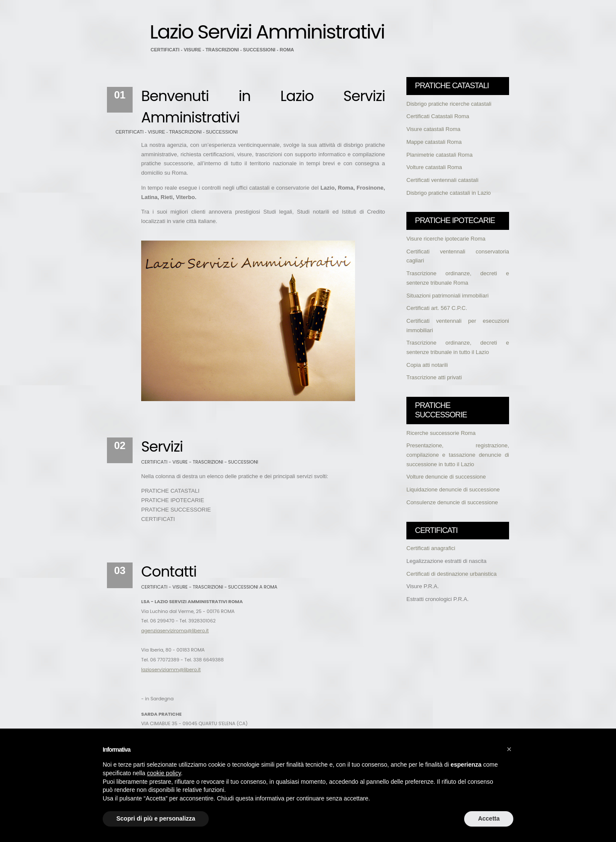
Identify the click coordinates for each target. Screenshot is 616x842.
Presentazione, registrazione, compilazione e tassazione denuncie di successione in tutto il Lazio (458, 455)
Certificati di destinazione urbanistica (452, 574)
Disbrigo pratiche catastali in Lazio (449, 193)
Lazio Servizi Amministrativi (267, 32)
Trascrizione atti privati (434, 377)
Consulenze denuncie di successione (452, 502)
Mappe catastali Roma (434, 142)
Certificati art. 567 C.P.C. (437, 308)
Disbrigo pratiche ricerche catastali (449, 104)
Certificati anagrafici (431, 548)
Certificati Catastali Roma (438, 116)
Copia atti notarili (427, 365)
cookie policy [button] (164, 773)
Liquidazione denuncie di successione (453, 489)
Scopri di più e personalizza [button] (156, 818)
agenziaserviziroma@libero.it (175, 631)
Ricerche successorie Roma (441, 433)
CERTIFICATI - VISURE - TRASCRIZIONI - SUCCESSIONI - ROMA (222, 50)
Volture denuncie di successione (446, 477)
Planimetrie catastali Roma (440, 155)
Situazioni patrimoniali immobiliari (447, 296)
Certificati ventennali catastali (442, 180)
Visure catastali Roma (433, 129)
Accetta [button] (489, 818)
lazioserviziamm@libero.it (171, 669)
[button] (509, 749)
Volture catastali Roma (434, 167)
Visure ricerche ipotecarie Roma (446, 239)
